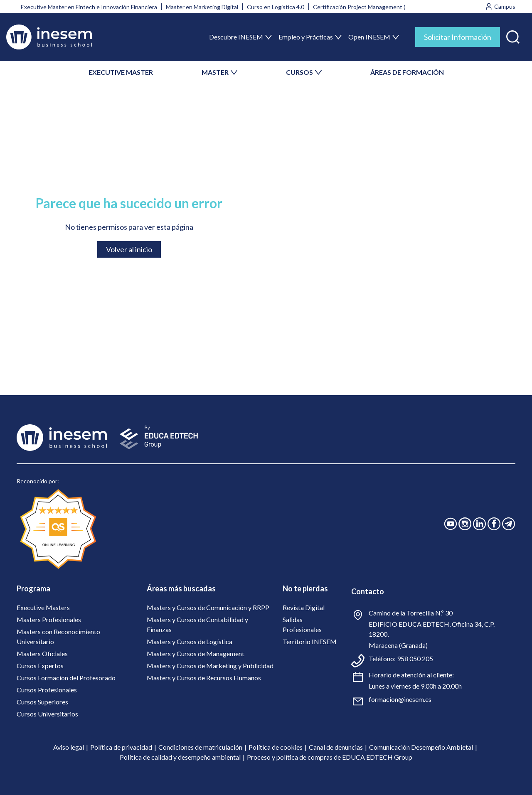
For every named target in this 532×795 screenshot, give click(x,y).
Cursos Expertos (40, 666)
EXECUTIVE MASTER (121, 72)
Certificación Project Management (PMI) (365, 7)
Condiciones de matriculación (200, 747)
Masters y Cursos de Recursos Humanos (204, 678)
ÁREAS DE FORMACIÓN (407, 72)
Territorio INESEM (310, 641)
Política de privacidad (121, 747)
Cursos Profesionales (47, 690)
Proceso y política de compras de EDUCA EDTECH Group (330, 757)
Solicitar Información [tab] (458, 37)
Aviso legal (69, 747)
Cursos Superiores (42, 702)
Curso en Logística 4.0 (276, 7)
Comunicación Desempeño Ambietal (421, 747)
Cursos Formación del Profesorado (66, 678)
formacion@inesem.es (400, 699)
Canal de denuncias (336, 747)
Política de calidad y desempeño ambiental (180, 757)
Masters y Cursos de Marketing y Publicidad (210, 666)
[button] (513, 35)
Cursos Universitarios (47, 714)
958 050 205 (415, 658)
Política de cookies (276, 747)
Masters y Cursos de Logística (190, 641)
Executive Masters (43, 607)
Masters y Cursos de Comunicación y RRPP (208, 607)
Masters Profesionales (49, 619)
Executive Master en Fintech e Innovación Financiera (89, 7)
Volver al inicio (129, 249)
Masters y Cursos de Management (196, 653)
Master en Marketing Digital (202, 7)
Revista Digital (304, 607)
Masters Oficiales (42, 653)
